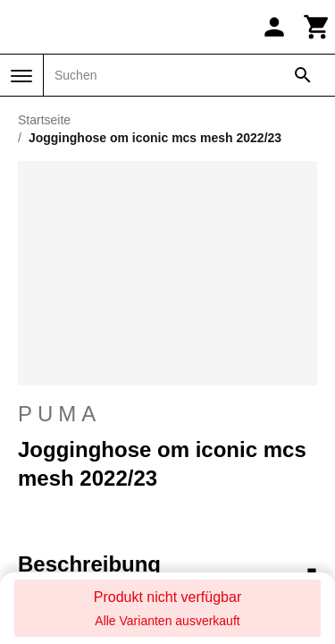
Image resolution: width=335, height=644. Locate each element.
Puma (167, 414)
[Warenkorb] (317, 27)
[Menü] (21, 76)
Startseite (44, 120)
